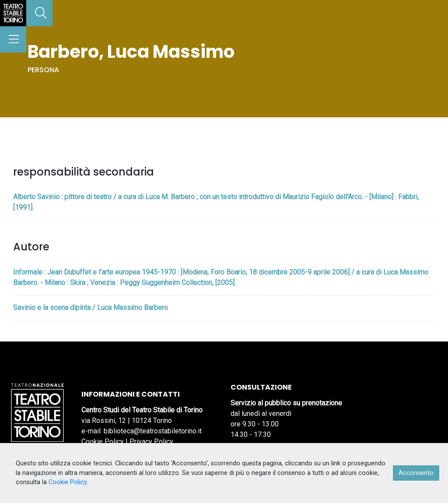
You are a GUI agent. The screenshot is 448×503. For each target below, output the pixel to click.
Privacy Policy (151, 441)
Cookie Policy (103, 441)
